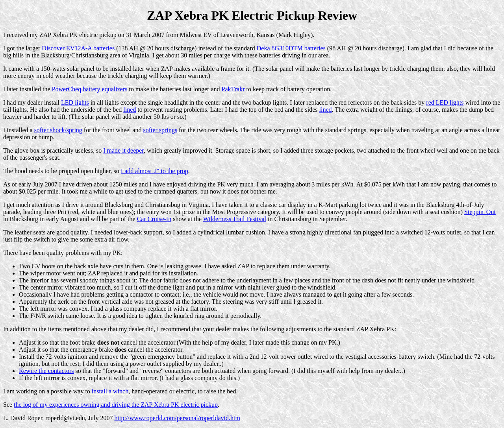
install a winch (109, 391)
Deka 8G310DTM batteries (291, 48)
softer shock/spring (58, 130)
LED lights (75, 102)
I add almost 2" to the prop (155, 171)
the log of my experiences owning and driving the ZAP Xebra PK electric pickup (116, 405)
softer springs (160, 130)
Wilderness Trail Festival (235, 219)
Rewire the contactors (46, 371)
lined (130, 110)
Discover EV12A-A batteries (78, 48)
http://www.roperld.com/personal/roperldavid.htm (177, 418)
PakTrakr (233, 89)
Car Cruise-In (154, 219)
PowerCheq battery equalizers (90, 89)
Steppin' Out (480, 212)
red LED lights (445, 102)
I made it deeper (123, 150)
